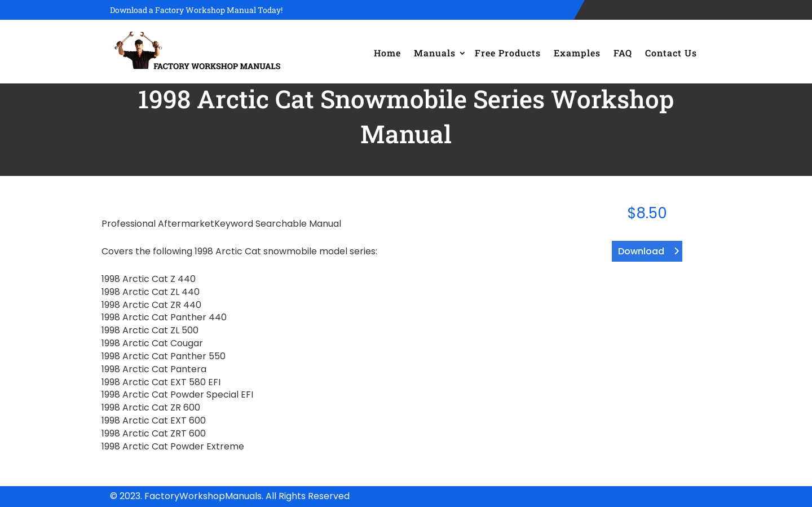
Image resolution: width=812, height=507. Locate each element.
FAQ (623, 53)
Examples (577, 53)
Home (387, 53)
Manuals (435, 53)
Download (641, 251)
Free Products (508, 53)
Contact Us (671, 53)
